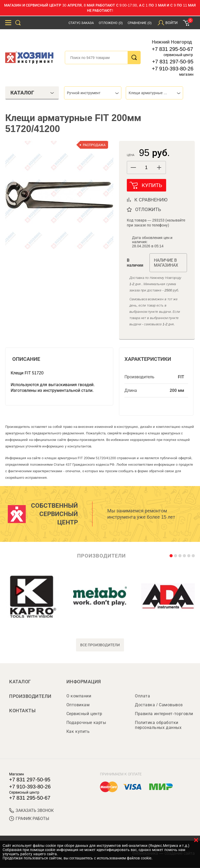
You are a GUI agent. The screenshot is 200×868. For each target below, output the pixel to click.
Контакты (22, 711)
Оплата (142, 696)
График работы (29, 819)
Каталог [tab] (32, 93)
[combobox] (93, 93)
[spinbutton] (146, 168)
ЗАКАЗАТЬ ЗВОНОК (31, 811)
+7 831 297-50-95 (173, 62)
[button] (159, 167)
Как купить (78, 732)
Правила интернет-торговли (164, 714)
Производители (30, 697)
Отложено (111, 23)
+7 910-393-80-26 (173, 69)
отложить (148, 210)
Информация (84, 682)
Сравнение (140, 23)
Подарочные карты (86, 723)
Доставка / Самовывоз (159, 705)
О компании (79, 696)
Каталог (20, 682)
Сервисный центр (84, 714)
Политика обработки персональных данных (158, 725)
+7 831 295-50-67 (172, 49)
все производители (100, 645)
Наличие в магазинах (166, 263)
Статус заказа (81, 23)
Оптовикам (78, 705)
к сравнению (151, 200)
